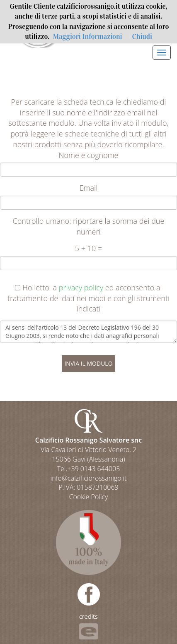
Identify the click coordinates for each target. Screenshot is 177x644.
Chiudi (142, 37)
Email (89, 188)
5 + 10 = (88, 248)
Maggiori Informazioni (87, 37)
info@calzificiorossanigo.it (89, 478)
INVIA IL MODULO (88, 363)
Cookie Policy (89, 497)
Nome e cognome (89, 155)
